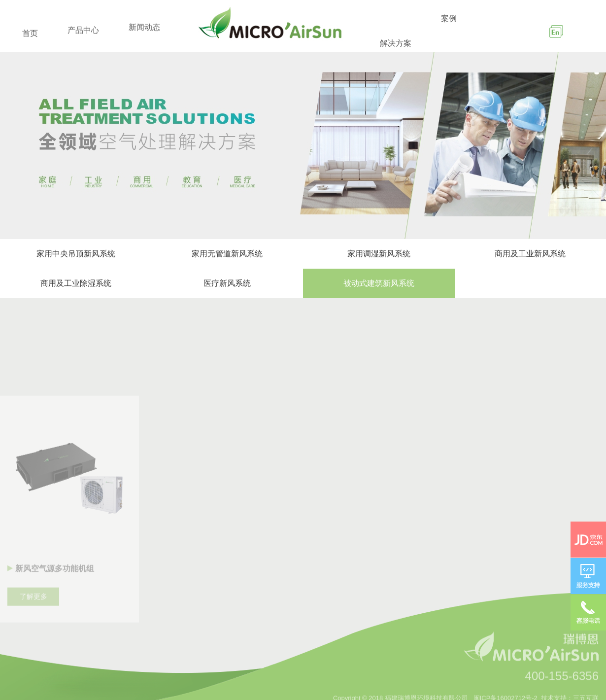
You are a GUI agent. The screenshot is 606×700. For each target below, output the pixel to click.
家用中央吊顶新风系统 (76, 254)
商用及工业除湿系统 (76, 283)
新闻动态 (144, 43)
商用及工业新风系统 (530, 254)
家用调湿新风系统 (379, 254)
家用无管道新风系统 (227, 254)
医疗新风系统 (227, 283)
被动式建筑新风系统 (379, 283)
